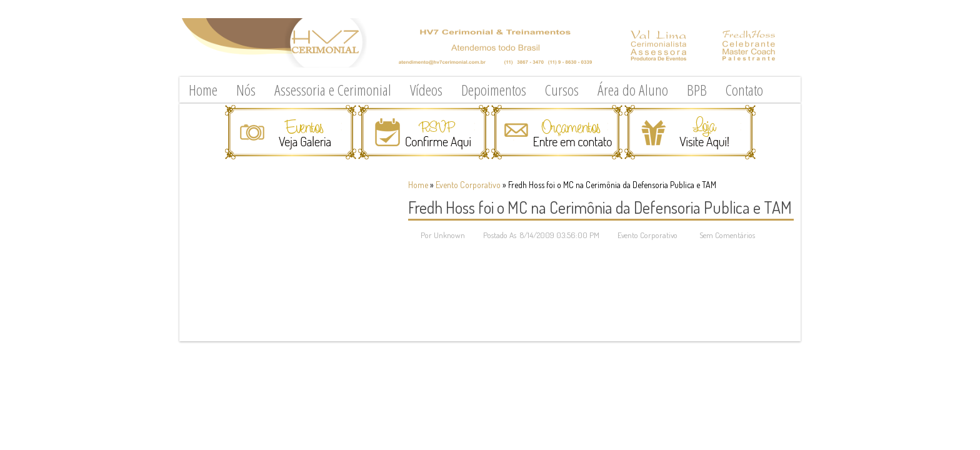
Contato (744, 90)
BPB (697, 90)
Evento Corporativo (468, 185)
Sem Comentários (727, 235)
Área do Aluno (633, 90)
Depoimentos (494, 90)
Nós (246, 90)
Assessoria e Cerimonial (333, 90)
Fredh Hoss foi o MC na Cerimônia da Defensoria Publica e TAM (600, 207)
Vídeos (426, 90)
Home (203, 90)
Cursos (562, 90)
